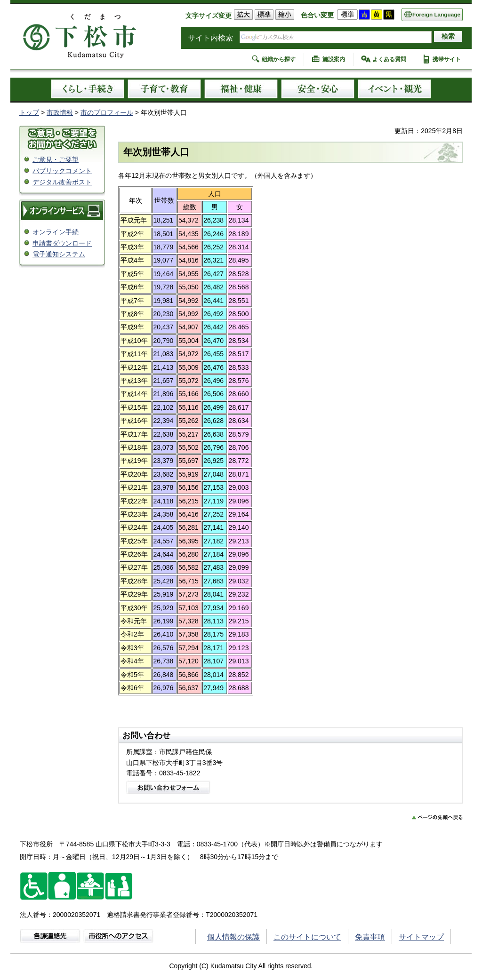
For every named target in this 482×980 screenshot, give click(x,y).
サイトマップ (421, 937)
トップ (29, 112)
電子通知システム (59, 254)
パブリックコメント (62, 171)
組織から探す (279, 59)
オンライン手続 (56, 232)
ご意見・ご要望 (56, 159)
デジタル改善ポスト (62, 182)
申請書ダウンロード (62, 243)
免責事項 (370, 937)
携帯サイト (447, 59)
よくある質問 (389, 59)
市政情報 (60, 112)
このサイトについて (307, 937)
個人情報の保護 (233, 937)
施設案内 (334, 59)
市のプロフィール (107, 112)
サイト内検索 (210, 38)
